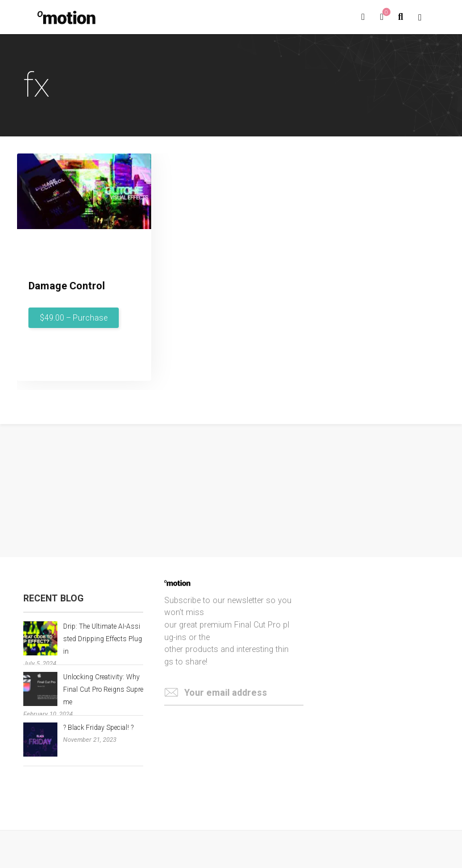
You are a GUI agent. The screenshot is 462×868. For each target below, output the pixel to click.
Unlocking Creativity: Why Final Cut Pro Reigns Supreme (103, 690)
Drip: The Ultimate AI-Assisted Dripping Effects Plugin (103, 639)
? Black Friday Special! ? (98, 728)
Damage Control (67, 286)
